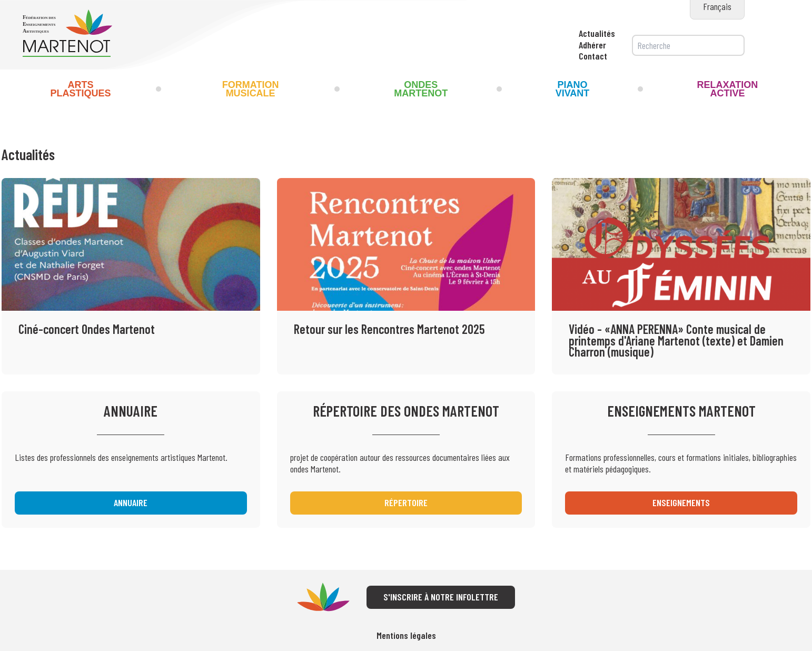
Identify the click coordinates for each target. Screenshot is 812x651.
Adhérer (592, 45)
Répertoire (406, 502)
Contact (593, 56)
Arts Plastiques (80, 89)
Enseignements (681, 502)
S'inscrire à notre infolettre (441, 597)
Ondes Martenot (421, 89)
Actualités (597, 33)
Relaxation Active (728, 89)
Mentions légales (406, 635)
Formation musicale (251, 89)
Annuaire (131, 502)
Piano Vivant (573, 89)
